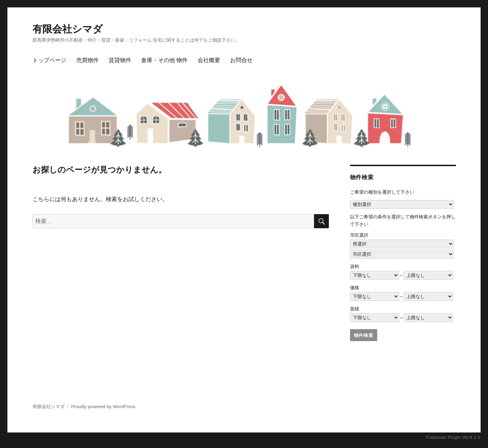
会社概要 (209, 60)
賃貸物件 (120, 60)
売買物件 (88, 60)
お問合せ (241, 60)
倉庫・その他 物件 (164, 60)
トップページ (49, 60)
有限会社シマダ (68, 29)
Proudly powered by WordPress (103, 407)
